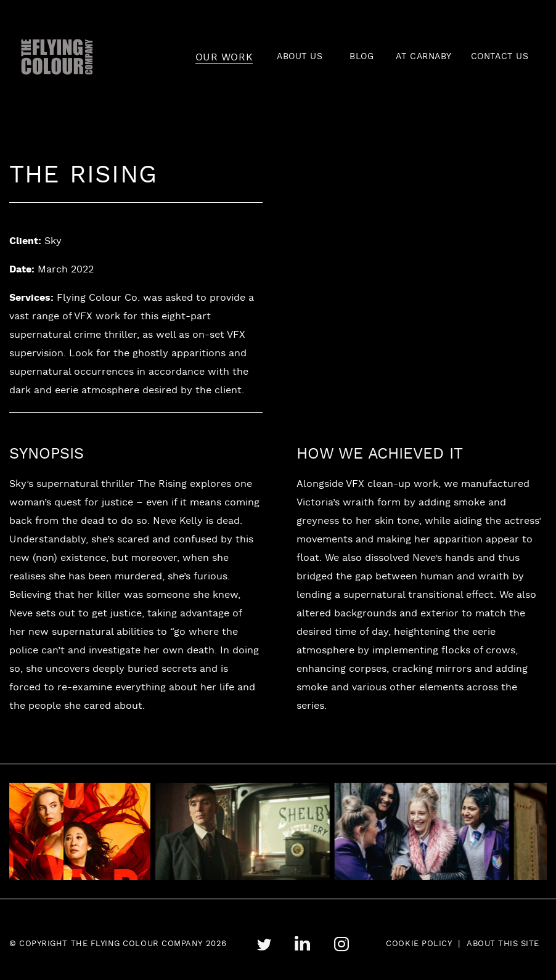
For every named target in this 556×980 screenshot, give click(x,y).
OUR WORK (224, 58)
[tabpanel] (256, 832)
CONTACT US (500, 57)
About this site (503, 944)
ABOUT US (300, 57)
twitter (264, 945)
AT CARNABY (424, 57)
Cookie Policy (419, 944)
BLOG (362, 57)
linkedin (302, 944)
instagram (341, 944)
